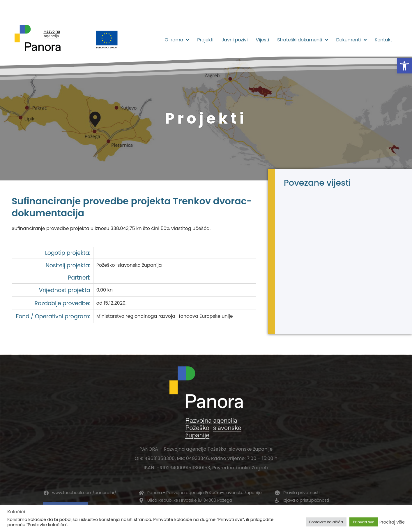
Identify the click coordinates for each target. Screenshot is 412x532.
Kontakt (383, 40)
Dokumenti (351, 40)
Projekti (205, 40)
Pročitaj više (392, 522)
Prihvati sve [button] (364, 522)
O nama (177, 40)
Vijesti (262, 40)
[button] (404, 66)
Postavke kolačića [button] (326, 522)
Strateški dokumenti (303, 40)
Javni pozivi (235, 40)
